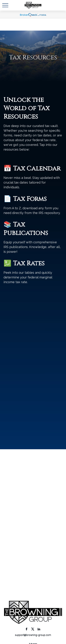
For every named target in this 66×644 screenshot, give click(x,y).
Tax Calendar (37, 169)
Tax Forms (30, 199)
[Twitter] (33, 629)
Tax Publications (26, 229)
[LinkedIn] (39, 629)
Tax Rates (29, 263)
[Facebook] (26, 629)
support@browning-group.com (33, 635)
